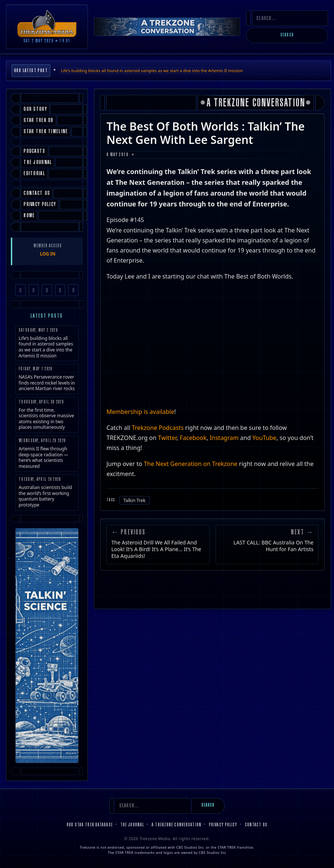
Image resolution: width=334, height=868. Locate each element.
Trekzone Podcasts (158, 428)
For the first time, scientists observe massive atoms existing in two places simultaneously (47, 415)
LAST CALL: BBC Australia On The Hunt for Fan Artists (273, 546)
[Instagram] (34, 290)
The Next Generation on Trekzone (191, 464)
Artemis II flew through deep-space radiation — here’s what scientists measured (47, 454)
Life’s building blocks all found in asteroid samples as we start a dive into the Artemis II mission (152, 70)
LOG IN (48, 254)
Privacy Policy (223, 825)
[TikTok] (47, 290)
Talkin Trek (134, 500)
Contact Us (256, 825)
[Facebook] (20, 290)
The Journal (132, 825)
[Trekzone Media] (47, 23)
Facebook (193, 438)
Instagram (224, 438)
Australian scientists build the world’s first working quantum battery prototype (47, 493)
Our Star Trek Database (90, 825)
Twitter (167, 438)
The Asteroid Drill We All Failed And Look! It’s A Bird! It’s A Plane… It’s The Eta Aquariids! (156, 549)
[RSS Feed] (73, 290)
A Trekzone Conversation (176, 825)
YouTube (265, 438)
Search (287, 35)
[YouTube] (60, 290)
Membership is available (140, 412)
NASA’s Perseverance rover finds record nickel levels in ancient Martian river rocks (47, 379)
